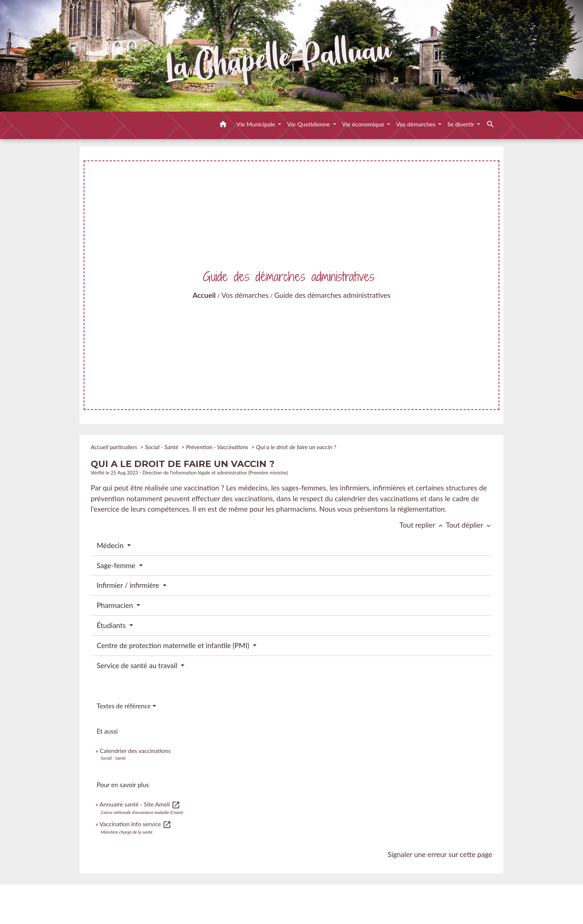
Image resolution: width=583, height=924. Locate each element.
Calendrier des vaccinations (135, 751)
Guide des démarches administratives (332, 295)
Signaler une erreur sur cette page (440, 854)
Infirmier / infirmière (129, 585)
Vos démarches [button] (416, 124)
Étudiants (112, 625)
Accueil (204, 295)
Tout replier (423, 525)
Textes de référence (124, 706)
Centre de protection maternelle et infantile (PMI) (174, 645)
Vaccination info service (135, 824)
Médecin (111, 545)
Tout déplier (469, 525)
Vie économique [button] (364, 124)
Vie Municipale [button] (257, 124)
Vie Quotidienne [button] (309, 124)
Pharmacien (116, 605)
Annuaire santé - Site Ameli (140, 804)
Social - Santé (162, 447)
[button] (223, 125)
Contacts (292, 897)
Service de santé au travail (138, 665)
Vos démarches (245, 295)
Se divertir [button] (461, 124)
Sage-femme (117, 565)
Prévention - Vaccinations (218, 447)
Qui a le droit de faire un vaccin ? (296, 447)
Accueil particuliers (115, 447)
